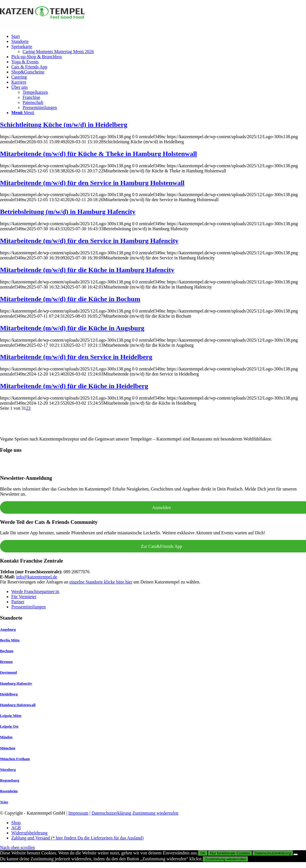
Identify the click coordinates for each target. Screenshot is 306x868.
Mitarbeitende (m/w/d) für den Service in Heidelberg (76, 357)
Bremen (6, 662)
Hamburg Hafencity (16, 683)
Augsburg (8, 629)
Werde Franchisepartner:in (35, 592)
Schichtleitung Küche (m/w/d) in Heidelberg (64, 125)
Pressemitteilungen (29, 607)
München (8, 748)
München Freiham (15, 759)
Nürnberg (8, 770)
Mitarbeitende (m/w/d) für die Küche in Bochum (70, 299)
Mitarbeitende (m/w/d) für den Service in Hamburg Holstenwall (92, 183)
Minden (6, 737)
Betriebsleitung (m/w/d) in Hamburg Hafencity (68, 212)
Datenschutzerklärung (111, 813)
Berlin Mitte (10, 640)
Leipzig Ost (9, 726)
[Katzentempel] (42, 27)
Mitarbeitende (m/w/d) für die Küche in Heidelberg (74, 386)
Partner (18, 602)
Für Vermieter (24, 597)
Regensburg (10, 780)
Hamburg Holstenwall (18, 705)
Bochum (7, 651)
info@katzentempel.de (37, 577)
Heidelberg (9, 694)
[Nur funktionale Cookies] (296, 854)
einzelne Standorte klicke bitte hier (101, 582)
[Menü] (23, 113)
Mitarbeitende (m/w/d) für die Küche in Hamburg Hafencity (87, 270)
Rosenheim (9, 791)
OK (203, 853)
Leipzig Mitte (11, 716)
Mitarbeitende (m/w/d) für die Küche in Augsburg (72, 328)
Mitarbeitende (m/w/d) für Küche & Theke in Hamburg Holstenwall (99, 154)
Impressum (78, 813)
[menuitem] (159, 36)
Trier (4, 802)
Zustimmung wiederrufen (155, 813)
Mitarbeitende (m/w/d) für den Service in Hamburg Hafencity (89, 241)
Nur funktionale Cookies (230, 853)
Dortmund (8, 672)
